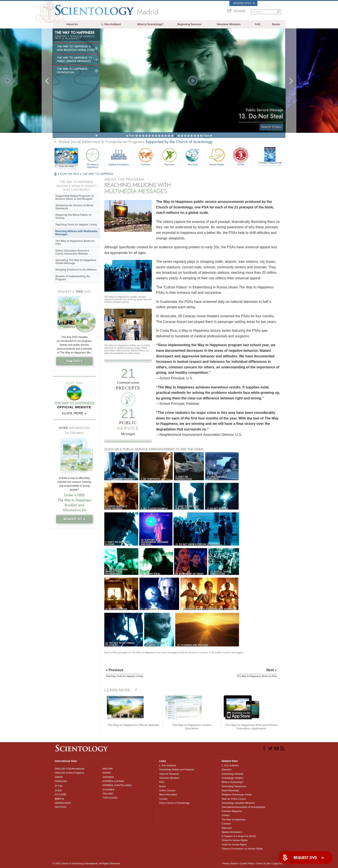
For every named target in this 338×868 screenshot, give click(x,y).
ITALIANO (108, 794)
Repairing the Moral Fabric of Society (73, 216)
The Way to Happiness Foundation (72, 71)
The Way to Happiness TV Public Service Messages (74, 59)
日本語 (58, 790)
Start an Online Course (234, 799)
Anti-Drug (192, 156)
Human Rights (217, 156)
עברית (59, 786)
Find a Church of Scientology (174, 803)
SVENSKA (108, 777)
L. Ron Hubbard (111, 24)
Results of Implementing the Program (73, 278)
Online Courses (167, 790)
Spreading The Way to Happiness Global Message (76, 262)
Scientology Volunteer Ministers (238, 803)
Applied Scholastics (118, 156)
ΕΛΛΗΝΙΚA (109, 790)
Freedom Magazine (270, 164)
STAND (225, 815)
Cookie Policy (247, 863)
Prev (132, 136)
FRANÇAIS (61, 781)
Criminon (146, 156)
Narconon (170, 156)
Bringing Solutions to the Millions (76, 270)
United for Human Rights (235, 840)
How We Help (67, 166)
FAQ (257, 24)
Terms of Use (263, 863)
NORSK (107, 773)
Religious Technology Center (237, 794)
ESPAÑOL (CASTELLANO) (117, 785)
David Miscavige (230, 790)
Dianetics (226, 769)
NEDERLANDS (63, 803)
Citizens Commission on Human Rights (242, 849)
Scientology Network (232, 774)
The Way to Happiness (92, 157)
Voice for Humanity (169, 774)
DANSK (59, 777)
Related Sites (244, 3)
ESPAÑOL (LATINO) (113, 781)
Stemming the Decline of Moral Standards (74, 207)
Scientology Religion (232, 778)
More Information (168, 794)
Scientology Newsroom (234, 786)
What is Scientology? (150, 24)
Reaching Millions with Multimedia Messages (76, 233)
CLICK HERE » (74, 413)
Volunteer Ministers (228, 24)
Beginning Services (189, 24)
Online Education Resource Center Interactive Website (72, 252)
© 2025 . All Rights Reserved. (87, 863)
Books (276, 24)
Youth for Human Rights (234, 845)
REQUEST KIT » (74, 519)
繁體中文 (59, 799)
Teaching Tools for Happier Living (76, 225)
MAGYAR (108, 769)
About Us (72, 24)
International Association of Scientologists (243, 807)
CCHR (241, 156)
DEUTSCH (60, 807)
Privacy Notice (230, 863)
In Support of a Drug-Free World (239, 836)
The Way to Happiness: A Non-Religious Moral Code (76, 48)
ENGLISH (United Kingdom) (70, 773)
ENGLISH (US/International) (70, 769)
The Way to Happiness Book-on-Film (75, 242)
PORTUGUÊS (110, 798)
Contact (163, 799)
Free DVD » (74, 361)
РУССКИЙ (60, 794)
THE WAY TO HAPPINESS (98, 174)
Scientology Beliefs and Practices (177, 769)
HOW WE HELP (70, 174)
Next (206, 136)
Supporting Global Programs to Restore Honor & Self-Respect (75, 197)
